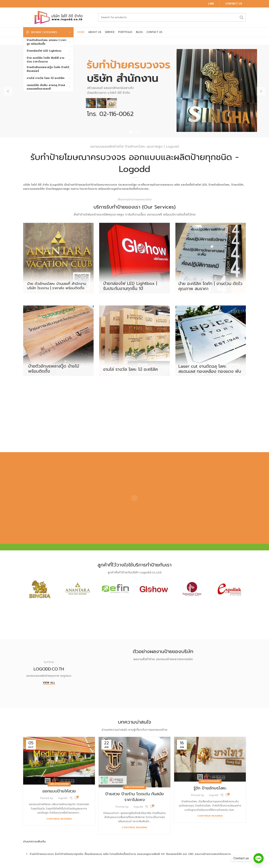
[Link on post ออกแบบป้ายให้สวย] (59, 761)
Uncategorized (59, 784)
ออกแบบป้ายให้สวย (59, 791)
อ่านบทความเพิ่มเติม (34, 842)
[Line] (259, 858)
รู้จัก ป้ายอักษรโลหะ (210, 788)
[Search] (172, 17)
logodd (63, 798)
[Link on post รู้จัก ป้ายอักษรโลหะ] (210, 759)
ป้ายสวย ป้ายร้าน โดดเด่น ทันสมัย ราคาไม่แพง (135, 797)
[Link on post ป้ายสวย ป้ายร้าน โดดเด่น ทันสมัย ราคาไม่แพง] (134, 762)
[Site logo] (59, 17)
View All (49, 683)
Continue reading (59, 819)
